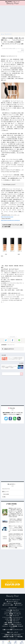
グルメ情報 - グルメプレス (13, 610)
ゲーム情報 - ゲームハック (13, 616)
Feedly (15, 421)
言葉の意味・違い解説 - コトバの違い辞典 (13, 637)
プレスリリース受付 (9, 605)
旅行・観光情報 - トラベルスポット (13, 623)
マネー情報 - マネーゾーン (13, 621)
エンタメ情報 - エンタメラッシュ (13, 612)
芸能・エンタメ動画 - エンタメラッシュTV (13, 630)
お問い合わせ (18, 603)
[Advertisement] (12, 19)
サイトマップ (19, 605)
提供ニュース (5, 492)
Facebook (10, 421)
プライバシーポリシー (13, 602)
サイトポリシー (9, 603)
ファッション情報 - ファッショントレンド (13, 617)
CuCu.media (6, 494)
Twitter (6, 421)
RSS (19, 421)
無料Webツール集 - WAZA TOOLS (13, 635)
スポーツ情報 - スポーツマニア (13, 619)
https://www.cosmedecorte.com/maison (10, 220)
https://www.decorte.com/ (7, 217)
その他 (4, 497)
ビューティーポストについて (13, 600)
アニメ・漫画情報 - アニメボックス (13, 614)
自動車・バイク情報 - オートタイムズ (13, 624)
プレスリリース (11, 345)
